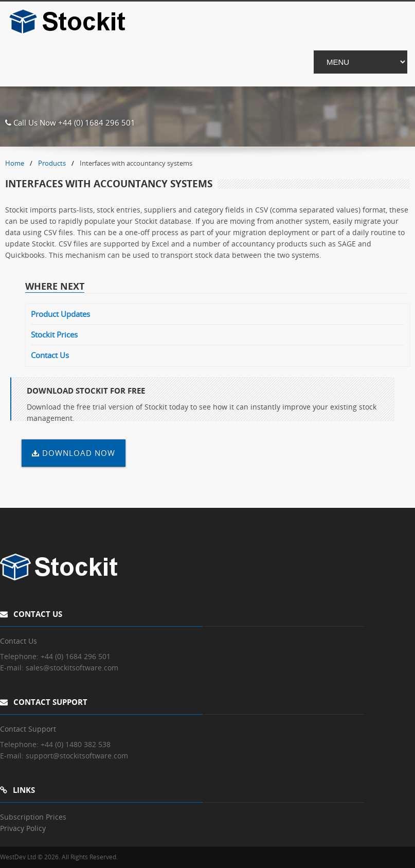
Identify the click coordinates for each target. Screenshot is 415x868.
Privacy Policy (23, 828)
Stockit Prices (54, 334)
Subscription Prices (33, 817)
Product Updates (60, 314)
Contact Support (28, 729)
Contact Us (50, 355)
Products (52, 163)
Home (15, 163)
